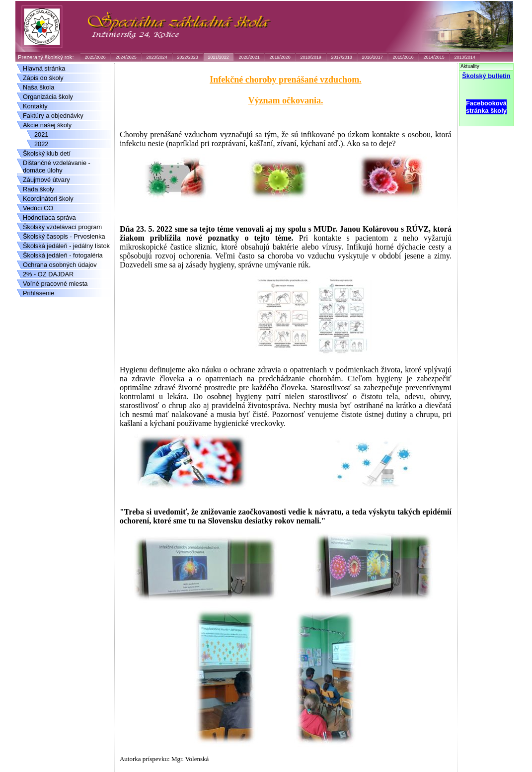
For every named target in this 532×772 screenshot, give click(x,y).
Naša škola (38, 87)
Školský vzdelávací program (62, 227)
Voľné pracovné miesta (55, 284)
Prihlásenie (38, 293)
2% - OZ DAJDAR (48, 274)
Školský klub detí (47, 153)
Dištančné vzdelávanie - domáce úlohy (57, 167)
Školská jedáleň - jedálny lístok (66, 246)
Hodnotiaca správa (49, 217)
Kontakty (35, 106)
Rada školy (38, 189)
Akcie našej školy (47, 125)
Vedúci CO (38, 208)
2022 (41, 144)
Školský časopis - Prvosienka (64, 236)
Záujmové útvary (46, 180)
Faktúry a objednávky (53, 116)
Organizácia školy (48, 97)
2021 (41, 134)
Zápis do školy (43, 78)
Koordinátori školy (48, 199)
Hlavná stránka (44, 68)
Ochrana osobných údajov (60, 265)
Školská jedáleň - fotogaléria (63, 255)
